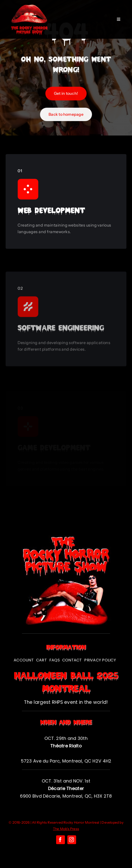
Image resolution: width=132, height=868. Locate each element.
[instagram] (72, 840)
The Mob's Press (66, 829)
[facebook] (61, 840)
